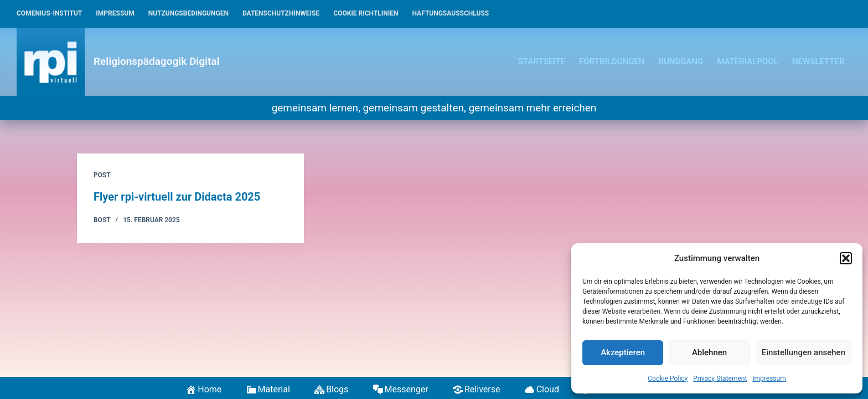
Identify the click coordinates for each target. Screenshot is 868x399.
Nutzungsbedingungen (188, 13)
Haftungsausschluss (451, 13)
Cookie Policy (668, 378)
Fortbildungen (612, 62)
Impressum (769, 378)
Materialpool (748, 62)
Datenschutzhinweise (281, 13)
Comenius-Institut (49, 13)
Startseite (542, 62)
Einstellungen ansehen (804, 352)
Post (102, 175)
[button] (846, 258)
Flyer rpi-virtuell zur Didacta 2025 (177, 197)
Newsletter (818, 62)
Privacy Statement (720, 378)
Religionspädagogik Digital (156, 61)
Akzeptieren (623, 352)
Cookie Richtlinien (366, 13)
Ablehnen (709, 352)
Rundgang (681, 62)
